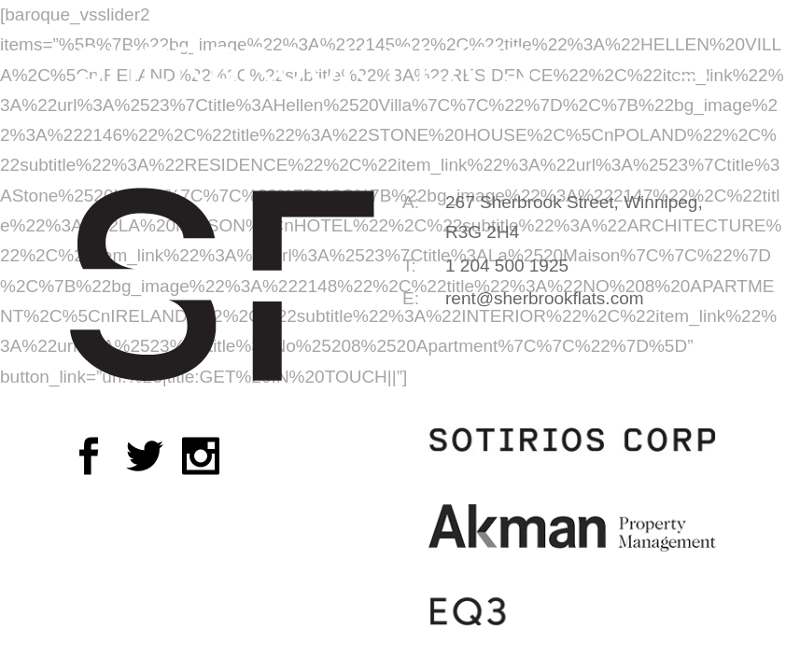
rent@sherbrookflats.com (545, 298)
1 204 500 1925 (507, 266)
